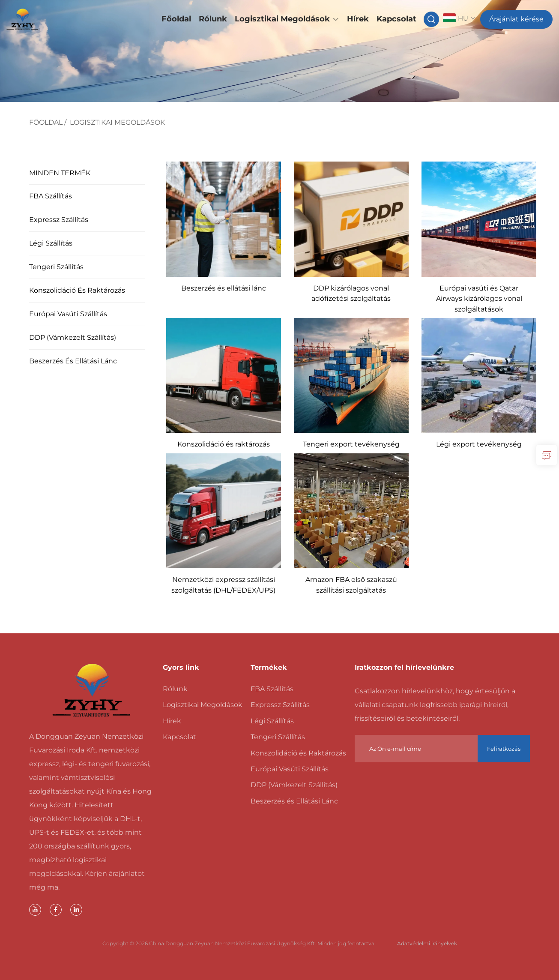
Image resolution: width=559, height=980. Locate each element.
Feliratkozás (504, 749)
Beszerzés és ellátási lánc (224, 288)
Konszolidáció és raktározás (224, 444)
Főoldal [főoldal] (46, 122)
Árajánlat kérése (516, 19)
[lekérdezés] (547, 455)
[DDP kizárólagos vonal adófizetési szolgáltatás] (351, 219)
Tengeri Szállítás (56, 267)
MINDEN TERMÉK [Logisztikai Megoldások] (59, 173)
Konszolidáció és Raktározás (77, 290)
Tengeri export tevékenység (351, 444)
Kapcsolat (396, 19)
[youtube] (35, 910)
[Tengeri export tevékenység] (351, 375)
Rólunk (213, 19)
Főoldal (176, 19)
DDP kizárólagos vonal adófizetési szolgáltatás (351, 293)
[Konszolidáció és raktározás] (224, 375)
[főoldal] (92, 690)
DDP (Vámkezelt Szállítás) (72, 337)
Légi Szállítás (50, 243)
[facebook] (56, 910)
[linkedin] (76, 910)
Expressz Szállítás (58, 220)
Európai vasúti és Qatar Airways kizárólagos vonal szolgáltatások (479, 299)
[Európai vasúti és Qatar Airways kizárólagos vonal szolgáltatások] (479, 219)
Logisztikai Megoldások (282, 19)
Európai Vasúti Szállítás (68, 314)
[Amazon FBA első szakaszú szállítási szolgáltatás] (351, 510)
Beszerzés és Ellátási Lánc (73, 361)
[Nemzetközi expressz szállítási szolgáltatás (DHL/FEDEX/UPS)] (224, 510)
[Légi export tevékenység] (479, 375)
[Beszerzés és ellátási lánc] (224, 219)
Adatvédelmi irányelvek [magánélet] (427, 943)
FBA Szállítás (50, 196)
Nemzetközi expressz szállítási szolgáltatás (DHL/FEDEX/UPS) (223, 585)
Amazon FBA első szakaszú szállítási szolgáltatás (351, 585)
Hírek (358, 19)
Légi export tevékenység (479, 444)
